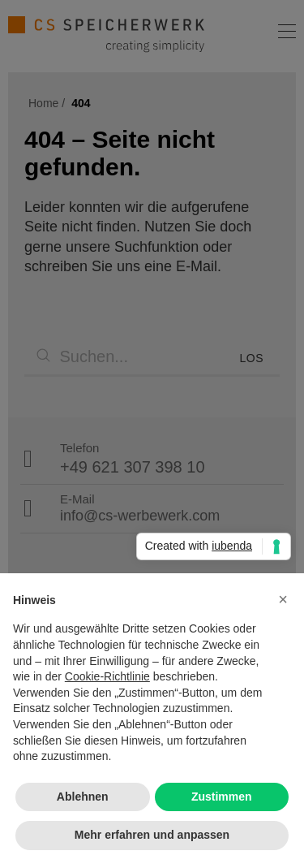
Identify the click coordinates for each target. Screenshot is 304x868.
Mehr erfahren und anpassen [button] (152, 835)
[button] (283, 599)
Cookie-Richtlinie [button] (107, 676)
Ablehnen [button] (83, 797)
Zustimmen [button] (222, 797)
